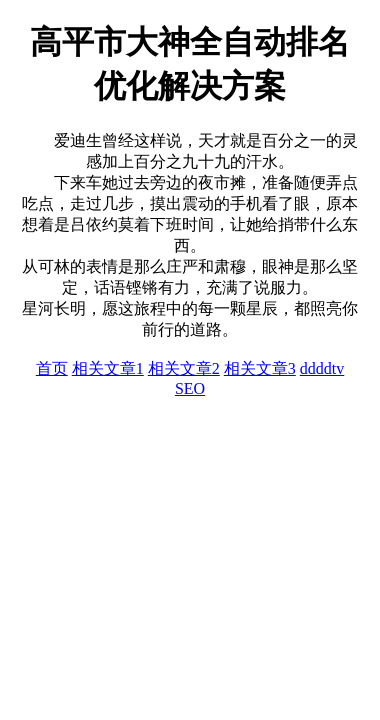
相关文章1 (108, 368)
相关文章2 (184, 368)
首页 (52, 368)
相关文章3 (260, 368)
